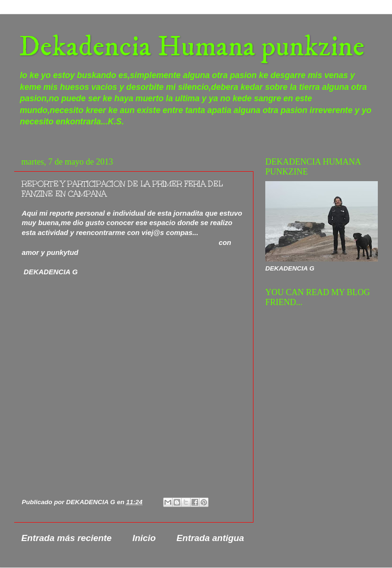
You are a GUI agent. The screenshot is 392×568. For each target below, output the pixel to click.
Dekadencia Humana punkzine (192, 47)
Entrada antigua (210, 538)
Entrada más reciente (66, 538)
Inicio (144, 538)
